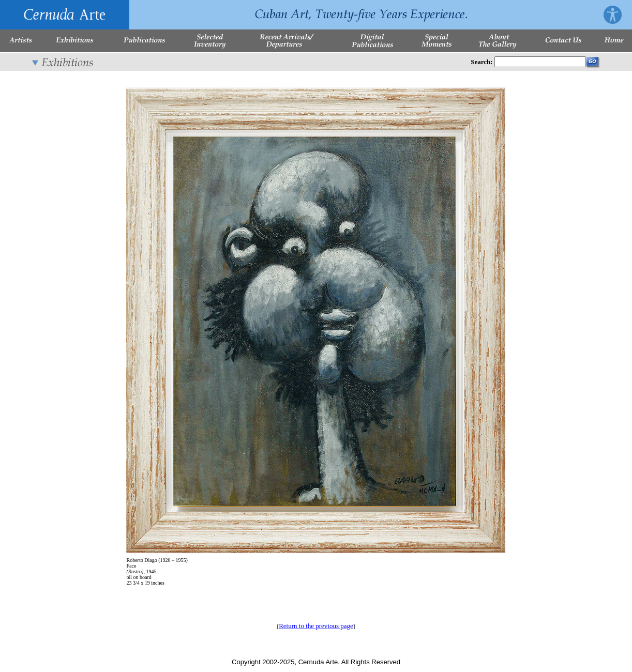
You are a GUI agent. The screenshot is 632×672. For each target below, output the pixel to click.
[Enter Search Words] (540, 62)
